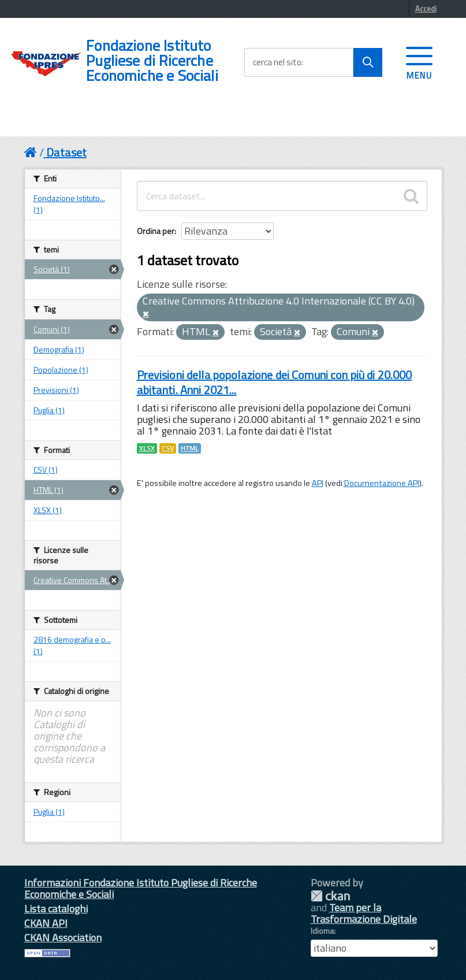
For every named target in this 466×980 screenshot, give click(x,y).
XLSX (147, 448)
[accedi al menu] (419, 62)
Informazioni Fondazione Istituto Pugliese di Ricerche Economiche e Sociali (141, 888)
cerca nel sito (277, 62)
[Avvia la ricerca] (368, 62)
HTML (190, 448)
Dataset (66, 152)
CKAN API (46, 923)
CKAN (330, 896)
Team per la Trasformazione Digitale (364, 913)
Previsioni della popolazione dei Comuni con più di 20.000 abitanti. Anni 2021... (275, 382)
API (318, 483)
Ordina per (156, 231)
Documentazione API (382, 483)
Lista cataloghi (56, 909)
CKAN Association (63, 938)
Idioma (322, 931)
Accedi (426, 9)
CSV (168, 448)
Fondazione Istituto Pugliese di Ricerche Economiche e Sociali (152, 61)
